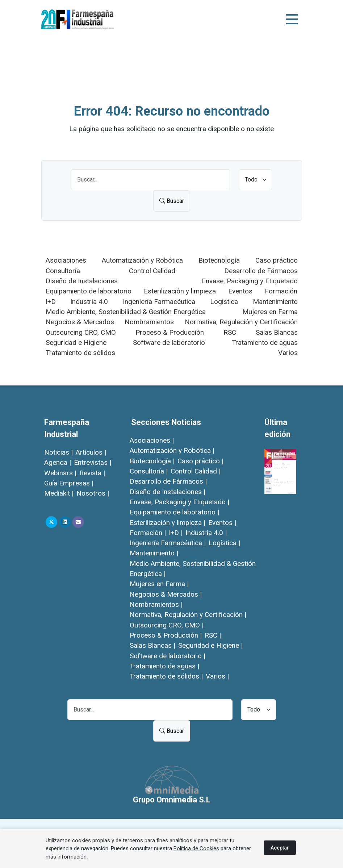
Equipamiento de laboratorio (89, 291)
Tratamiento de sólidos (80, 353)
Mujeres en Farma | (159, 584)
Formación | (148, 533)
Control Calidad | (196, 471)
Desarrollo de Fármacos (261, 271)
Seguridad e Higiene (76, 343)
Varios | (217, 676)
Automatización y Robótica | (172, 450)
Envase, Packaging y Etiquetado (250, 281)
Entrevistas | (93, 462)
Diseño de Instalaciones (82, 281)
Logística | (224, 543)
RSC (230, 332)
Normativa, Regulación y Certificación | (188, 615)
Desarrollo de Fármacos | (168, 481)
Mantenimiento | (154, 553)
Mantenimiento (275, 302)
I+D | (176, 533)
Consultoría (63, 271)
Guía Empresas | (69, 483)
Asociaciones (66, 260)
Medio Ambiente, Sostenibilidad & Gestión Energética (126, 312)
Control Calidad (152, 271)
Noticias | (58, 452)
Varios (288, 353)
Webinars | (60, 473)
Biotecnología (219, 260)
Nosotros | (93, 493)
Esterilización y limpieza (180, 291)
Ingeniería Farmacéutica (159, 302)
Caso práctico (277, 260)
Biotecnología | (152, 461)
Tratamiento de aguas (265, 343)
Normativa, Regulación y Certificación (241, 322)
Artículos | (91, 452)
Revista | (92, 473)
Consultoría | (149, 471)
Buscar (172, 201)
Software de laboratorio (169, 343)
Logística (224, 302)
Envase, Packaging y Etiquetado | (179, 502)
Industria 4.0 (89, 302)
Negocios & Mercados (80, 322)
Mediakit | (59, 493)
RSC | (213, 635)
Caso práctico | (200, 461)
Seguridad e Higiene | (210, 645)
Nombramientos (149, 322)
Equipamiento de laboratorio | (174, 512)
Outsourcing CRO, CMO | (167, 625)
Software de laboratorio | (168, 656)
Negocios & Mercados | (166, 594)
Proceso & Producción (170, 332)
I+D (51, 302)
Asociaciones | (152, 440)
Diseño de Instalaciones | (168, 492)
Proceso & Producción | (166, 635)
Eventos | (222, 523)
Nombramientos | (156, 604)
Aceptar (280, 848)
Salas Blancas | (152, 645)
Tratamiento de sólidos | (166, 676)
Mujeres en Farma (270, 312)
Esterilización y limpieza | (168, 523)
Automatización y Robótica (142, 260)
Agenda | (58, 462)
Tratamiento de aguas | (164, 666)
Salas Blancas (277, 332)
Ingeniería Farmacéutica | (168, 543)
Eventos (240, 291)
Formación (281, 291)
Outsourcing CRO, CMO (81, 332)
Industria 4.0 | (206, 533)
